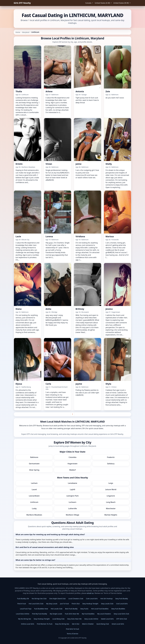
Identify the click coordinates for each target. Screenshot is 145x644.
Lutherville (72, 508)
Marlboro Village (72, 515)
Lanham (34, 483)
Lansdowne (72, 483)
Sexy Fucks (84, 609)
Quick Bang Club (103, 624)
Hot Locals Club (57, 609)
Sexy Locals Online (91, 619)
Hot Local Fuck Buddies (100, 609)
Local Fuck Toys (26, 609)
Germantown (34, 464)
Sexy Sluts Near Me (74, 619)
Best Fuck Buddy (71, 609)
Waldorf (72, 470)
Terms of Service (72, 634)
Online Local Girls (28, 624)
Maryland (26, 32)
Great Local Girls (118, 624)
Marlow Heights (111, 515)
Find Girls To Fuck (72, 629)
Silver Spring (34, 470)
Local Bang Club (58, 619)
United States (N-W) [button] (121, 3)
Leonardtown (34, 496)
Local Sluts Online (23, 614)
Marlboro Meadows (34, 515)
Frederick (111, 457)
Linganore (111, 496)
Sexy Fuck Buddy (122, 598)
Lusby (34, 508)
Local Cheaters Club (76, 598)
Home (18, 32)
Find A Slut (76, 604)
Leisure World (111, 489)
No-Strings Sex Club (39, 598)
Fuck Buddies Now (41, 609)
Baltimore (34, 457)
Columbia (73, 457)
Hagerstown (72, 464)
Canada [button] (89, 3)
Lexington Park (72, 496)
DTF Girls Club (122, 619)
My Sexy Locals (52, 604)
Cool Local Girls (122, 604)
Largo (111, 483)
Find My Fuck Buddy (40, 614)
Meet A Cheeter (88, 624)
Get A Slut (76, 624)
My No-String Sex (25, 619)
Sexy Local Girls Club (121, 614)
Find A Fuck (22, 604)
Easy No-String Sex (62, 624)
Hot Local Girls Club (36, 604)
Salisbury (111, 464)
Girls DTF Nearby (22, 3)
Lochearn (72, 502)
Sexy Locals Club (107, 604)
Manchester (111, 508)
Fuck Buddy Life (23, 598)
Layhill (72, 489)
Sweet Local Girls (107, 619)
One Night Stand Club (57, 598)
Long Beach (111, 502)
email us (90, 593)
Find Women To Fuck (45, 624)
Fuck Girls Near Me (72, 614)
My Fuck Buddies (88, 614)
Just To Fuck (64, 604)
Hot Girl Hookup (106, 598)
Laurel (34, 489)
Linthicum (34, 502)
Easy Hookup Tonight (42, 619)
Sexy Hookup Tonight (90, 604)
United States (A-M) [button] (103, 3)
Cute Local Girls (92, 598)
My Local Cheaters (104, 614)
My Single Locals (56, 614)
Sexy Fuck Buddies (118, 609)
